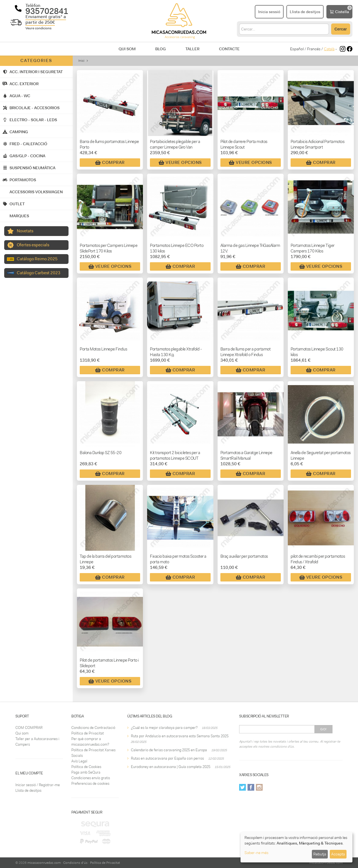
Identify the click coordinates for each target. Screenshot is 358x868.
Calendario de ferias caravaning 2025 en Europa (169, 750)
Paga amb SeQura (86, 772)
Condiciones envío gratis (91, 778)
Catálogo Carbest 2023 (39, 273)
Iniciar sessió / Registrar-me (38, 785)
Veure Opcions (180, 163)
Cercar (341, 29)
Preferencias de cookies (90, 784)
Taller (192, 49)
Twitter (242, 787)
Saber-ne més (256, 853)
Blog (161, 49)
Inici (81, 61)
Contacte (229, 49)
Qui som (127, 49)
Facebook (251, 787)
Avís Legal (79, 761)
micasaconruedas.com (44, 863)
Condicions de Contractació (93, 728)
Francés (314, 49)
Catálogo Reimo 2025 (37, 259)
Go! (323, 729)
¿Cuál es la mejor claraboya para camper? (164, 728)
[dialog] (296, 847)
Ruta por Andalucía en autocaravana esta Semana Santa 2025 (180, 736)
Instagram (259, 787)
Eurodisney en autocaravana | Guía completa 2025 (171, 767)
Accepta (338, 854)
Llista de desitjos (28, 790)
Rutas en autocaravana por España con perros (167, 758)
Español (297, 49)
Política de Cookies (86, 767)
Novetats (25, 231)
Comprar (110, 163)
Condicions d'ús (75, 863)
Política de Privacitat (88, 733)
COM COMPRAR (29, 728)
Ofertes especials (33, 245)
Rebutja (320, 854)
